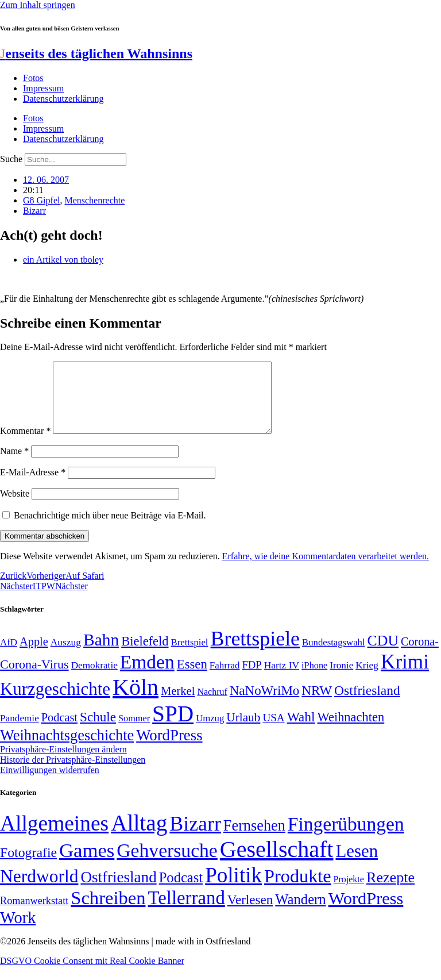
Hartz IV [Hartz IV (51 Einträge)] (282, 679)
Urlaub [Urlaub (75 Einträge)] (243, 731)
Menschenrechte (94, 200)
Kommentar (25, 445)
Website (15, 507)
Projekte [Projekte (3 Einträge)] (349, 893)
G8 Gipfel (41, 200)
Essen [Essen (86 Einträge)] (192, 678)
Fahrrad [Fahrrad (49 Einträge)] (225, 679)
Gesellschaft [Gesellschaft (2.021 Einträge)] (277, 863)
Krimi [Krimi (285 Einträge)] (405, 676)
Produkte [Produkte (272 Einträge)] (298, 890)
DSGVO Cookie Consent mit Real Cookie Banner (92, 975)
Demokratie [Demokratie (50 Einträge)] (94, 679)
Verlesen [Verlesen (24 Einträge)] (250, 913)
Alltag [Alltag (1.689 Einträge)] (139, 837)
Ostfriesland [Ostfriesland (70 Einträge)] (118, 891)
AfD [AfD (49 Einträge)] (9, 656)
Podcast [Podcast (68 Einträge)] (59, 731)
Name (14, 465)
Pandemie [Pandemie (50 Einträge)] (20, 732)
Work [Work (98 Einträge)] (18, 931)
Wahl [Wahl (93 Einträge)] (301, 731)
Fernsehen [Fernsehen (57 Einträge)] (254, 839)
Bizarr (34, 211)
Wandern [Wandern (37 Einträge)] (300, 913)
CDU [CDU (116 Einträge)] (383, 654)
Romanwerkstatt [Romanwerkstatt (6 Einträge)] (34, 914)
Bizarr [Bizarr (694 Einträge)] (195, 837)
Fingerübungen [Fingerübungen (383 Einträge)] (346, 838)
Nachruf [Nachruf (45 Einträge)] (212, 706)
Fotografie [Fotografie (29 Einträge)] (28, 866)
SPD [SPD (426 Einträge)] (173, 727)
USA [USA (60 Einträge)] (273, 731)
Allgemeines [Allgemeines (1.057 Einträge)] (54, 837)
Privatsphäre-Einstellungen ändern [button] (63, 763)
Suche (11, 159)
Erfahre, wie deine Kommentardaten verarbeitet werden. (326, 570)
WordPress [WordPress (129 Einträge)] (169, 749)
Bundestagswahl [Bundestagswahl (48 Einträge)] (333, 656)
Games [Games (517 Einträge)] (87, 864)
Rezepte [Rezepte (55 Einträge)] (390, 891)
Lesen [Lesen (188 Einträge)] (357, 865)
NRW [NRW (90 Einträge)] (317, 704)
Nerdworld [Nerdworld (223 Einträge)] (39, 890)
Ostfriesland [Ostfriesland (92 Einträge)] (367, 704)
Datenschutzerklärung (63, 99)
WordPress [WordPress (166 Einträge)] (366, 912)
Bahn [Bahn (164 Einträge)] (101, 654)
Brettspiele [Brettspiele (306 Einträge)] (256, 652)
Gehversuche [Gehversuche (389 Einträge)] (167, 864)
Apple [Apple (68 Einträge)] (34, 655)
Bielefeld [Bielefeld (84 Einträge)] (145, 655)
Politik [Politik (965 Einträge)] (233, 889)
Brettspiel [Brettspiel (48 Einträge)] (190, 656)
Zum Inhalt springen (38, 5)
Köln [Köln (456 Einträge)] (136, 701)
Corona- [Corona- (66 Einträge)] (420, 655)
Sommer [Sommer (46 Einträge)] (134, 732)
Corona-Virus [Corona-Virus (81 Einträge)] (34, 678)
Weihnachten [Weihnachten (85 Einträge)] (351, 731)
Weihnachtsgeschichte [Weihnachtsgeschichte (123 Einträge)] (67, 749)
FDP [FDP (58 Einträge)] (252, 679)
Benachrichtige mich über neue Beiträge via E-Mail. (110, 529)
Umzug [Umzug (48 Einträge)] (210, 732)
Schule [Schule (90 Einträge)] (98, 731)
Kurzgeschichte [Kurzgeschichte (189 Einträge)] (55, 703)
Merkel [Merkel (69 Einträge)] (178, 705)
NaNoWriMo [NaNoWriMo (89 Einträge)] (264, 704)
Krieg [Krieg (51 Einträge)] (367, 679)
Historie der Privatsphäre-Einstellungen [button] (73, 773)
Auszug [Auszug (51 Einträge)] (66, 656)
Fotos (33, 78)
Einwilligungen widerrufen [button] (50, 784)
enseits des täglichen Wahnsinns (96, 53)
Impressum (43, 88)
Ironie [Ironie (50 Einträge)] (341, 679)
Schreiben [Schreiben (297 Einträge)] (108, 912)
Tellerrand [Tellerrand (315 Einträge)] (186, 912)
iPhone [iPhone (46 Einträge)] (314, 679)
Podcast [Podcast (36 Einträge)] (181, 891)
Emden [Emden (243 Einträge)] (147, 676)
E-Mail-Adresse (33, 486)
